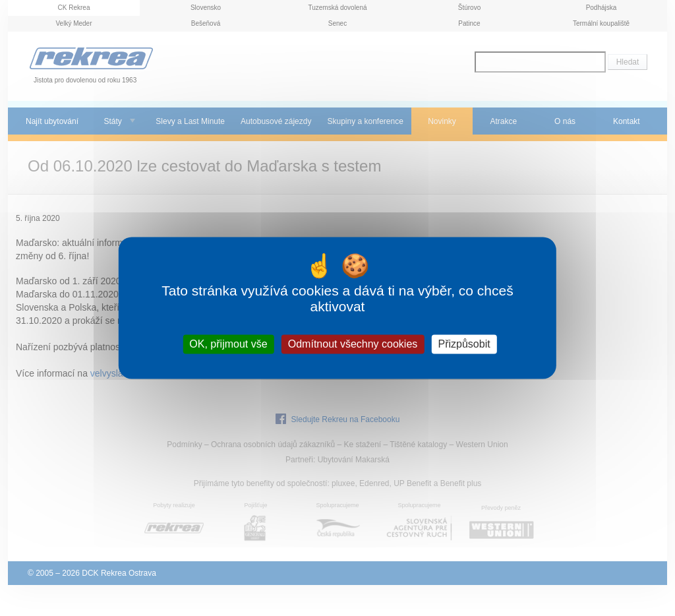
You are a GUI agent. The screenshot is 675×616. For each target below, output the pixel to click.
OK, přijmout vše (228, 344)
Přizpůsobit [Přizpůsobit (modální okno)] (464, 344)
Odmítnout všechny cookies (353, 344)
